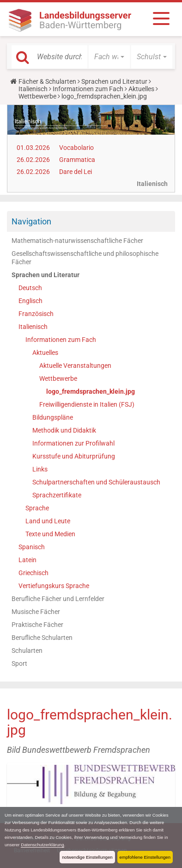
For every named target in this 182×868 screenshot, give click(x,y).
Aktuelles (141, 89)
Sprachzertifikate (57, 495)
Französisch (36, 314)
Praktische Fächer (37, 625)
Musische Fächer (36, 612)
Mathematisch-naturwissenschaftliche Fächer (77, 241)
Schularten (27, 651)
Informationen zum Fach (88, 89)
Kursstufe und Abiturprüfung (74, 456)
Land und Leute (48, 521)
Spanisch (32, 547)
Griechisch (33, 573)
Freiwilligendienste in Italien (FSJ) (87, 404)
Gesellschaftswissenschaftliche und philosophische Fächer (85, 258)
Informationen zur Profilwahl (73, 443)
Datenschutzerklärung (42, 845)
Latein (27, 560)
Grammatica (77, 160)
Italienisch (33, 89)
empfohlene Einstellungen (145, 857)
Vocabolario (76, 148)
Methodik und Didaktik (64, 430)
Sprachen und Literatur (114, 81)
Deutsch (30, 288)
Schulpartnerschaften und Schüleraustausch (96, 482)
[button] (109, 57)
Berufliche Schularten (42, 638)
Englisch (30, 301)
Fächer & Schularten (47, 81)
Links (40, 469)
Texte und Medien (50, 534)
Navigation (31, 221)
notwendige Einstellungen (87, 857)
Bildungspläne (53, 417)
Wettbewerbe (37, 96)
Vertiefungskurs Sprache (54, 586)
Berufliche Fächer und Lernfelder (58, 599)
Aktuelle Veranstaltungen (75, 366)
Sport (19, 663)
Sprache (37, 508)
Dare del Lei (76, 172)
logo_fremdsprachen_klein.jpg (91, 391)
